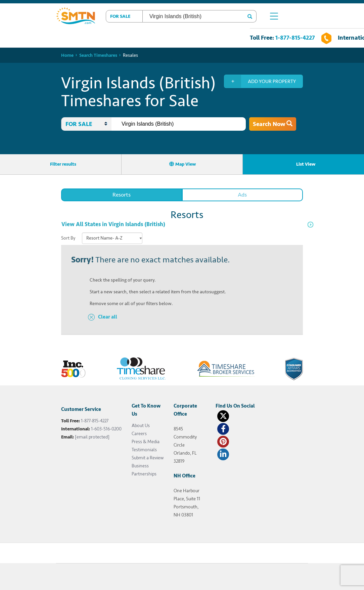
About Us (141, 426)
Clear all (108, 317)
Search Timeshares (98, 55)
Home (67, 55)
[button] (124, 16)
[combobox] (179, 124)
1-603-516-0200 (106, 429)
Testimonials (144, 450)
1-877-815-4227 (295, 38)
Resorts (122, 195)
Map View (183, 164)
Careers (139, 434)
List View (303, 164)
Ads (242, 195)
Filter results (61, 164)
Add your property (260, 81)
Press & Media (146, 442)
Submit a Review (148, 458)
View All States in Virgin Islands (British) (113, 224)
